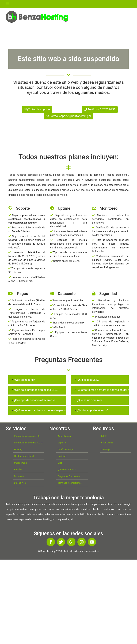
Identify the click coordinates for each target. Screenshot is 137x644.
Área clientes (64, 436)
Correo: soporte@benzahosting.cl (68, 116)
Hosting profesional (24, 456)
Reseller (18, 469)
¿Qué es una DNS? (87, 380)
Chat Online (107, 443)
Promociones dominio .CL (27, 436)
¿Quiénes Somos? (67, 469)
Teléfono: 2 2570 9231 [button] (100, 109)
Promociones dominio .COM (28, 443)
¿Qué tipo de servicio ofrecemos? (33, 400)
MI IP (104, 436)
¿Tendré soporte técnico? (91, 410)
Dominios (19, 476)
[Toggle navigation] (8, 5)
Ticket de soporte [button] (37, 109)
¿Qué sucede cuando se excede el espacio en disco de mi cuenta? (53, 410)
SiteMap (105, 449)
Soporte (62, 443)
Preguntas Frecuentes (69, 476)
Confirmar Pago (66, 449)
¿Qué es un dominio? (88, 400)
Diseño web (20, 483)
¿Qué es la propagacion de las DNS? (35, 390)
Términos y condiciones (70, 483)
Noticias (62, 456)
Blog (60, 463)
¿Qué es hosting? (23, 380)
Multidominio (21, 463)
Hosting (18, 449)
